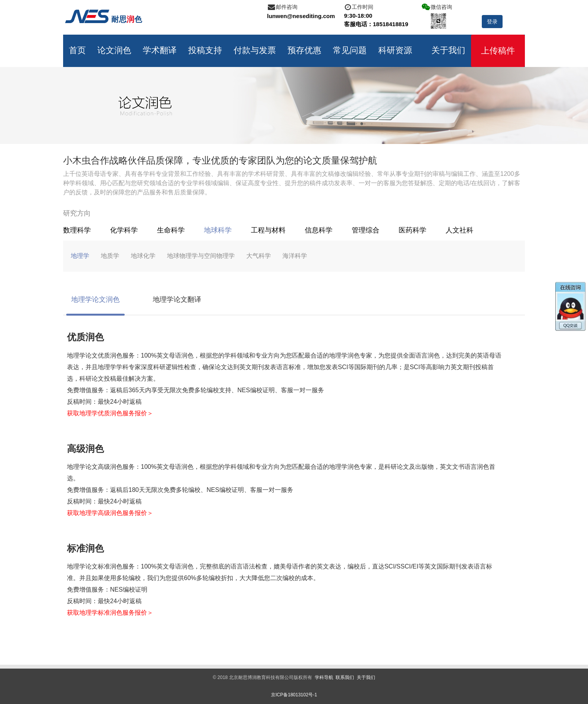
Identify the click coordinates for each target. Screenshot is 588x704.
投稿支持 (205, 50)
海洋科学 (295, 256)
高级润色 (85, 449)
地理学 (80, 256)
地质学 (110, 256)
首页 (77, 50)
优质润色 (85, 337)
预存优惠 (304, 50)
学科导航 (324, 677)
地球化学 (143, 256)
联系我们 (345, 677)
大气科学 (259, 256)
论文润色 (114, 50)
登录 (492, 22)
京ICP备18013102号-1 (294, 695)
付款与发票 (255, 50)
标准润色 (85, 548)
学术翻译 (160, 50)
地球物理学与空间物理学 (201, 256)
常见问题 (350, 50)
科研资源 (395, 50)
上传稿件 (498, 51)
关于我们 (448, 50)
